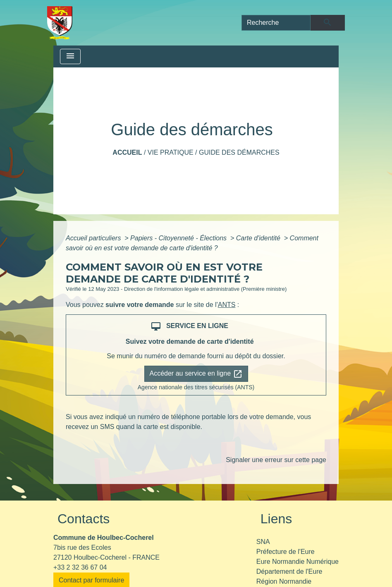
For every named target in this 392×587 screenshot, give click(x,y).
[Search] (276, 23)
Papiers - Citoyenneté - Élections (179, 238)
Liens (276, 519)
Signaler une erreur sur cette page (276, 460)
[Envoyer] (328, 23)
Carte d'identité (259, 238)
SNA (263, 542)
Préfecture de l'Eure (286, 552)
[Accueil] (60, 23)
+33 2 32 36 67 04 (80, 567)
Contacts (84, 519)
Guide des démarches (239, 152)
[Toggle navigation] (70, 56)
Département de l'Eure (289, 571)
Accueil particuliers (94, 238)
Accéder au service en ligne (196, 374)
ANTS (227, 305)
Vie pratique (171, 152)
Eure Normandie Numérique (298, 562)
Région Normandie (284, 581)
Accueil (127, 152)
